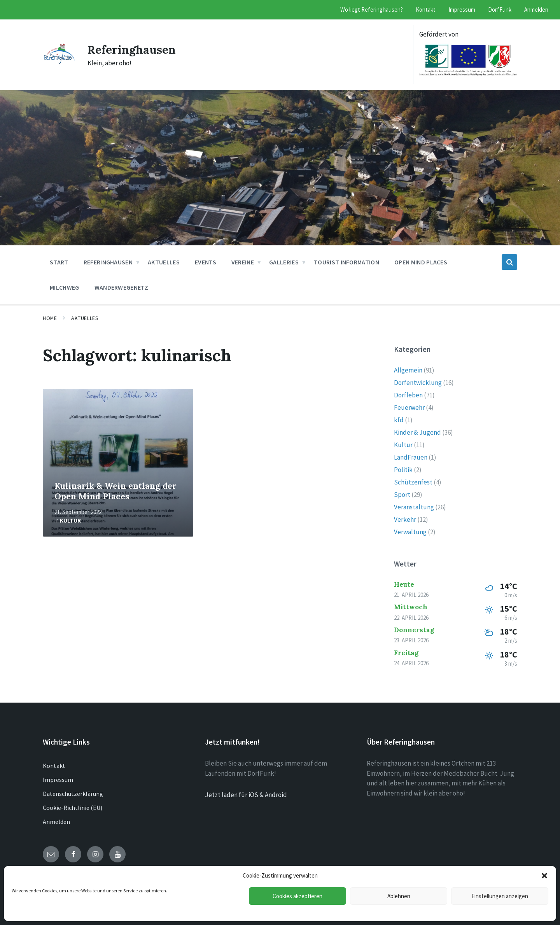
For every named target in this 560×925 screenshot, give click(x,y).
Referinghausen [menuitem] (108, 262)
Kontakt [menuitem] (426, 10)
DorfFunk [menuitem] (500, 10)
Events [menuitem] (206, 262)
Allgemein (408, 370)
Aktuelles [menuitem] (164, 262)
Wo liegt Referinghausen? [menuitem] (372, 10)
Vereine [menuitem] (243, 262)
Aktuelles (85, 318)
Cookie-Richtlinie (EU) (73, 808)
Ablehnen (399, 896)
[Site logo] (59, 61)
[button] (544, 876)
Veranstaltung (414, 507)
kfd (399, 420)
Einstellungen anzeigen (500, 896)
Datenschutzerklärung (73, 794)
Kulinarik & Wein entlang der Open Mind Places (115, 491)
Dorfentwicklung (418, 383)
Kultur (70, 520)
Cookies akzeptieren (297, 896)
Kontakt (54, 766)
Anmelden (56, 822)
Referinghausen (132, 49)
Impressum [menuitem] (462, 10)
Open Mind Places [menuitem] (421, 262)
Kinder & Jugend (417, 432)
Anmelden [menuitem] (536, 10)
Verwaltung (410, 532)
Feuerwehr (409, 407)
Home (50, 318)
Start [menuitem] (59, 262)
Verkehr (405, 519)
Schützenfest (413, 482)
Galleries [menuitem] (284, 262)
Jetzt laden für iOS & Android (246, 795)
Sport (402, 495)
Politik (403, 470)
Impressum (58, 780)
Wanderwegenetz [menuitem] (121, 287)
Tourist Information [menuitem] (346, 262)
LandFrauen (411, 457)
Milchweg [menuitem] (65, 287)
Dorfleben (408, 395)
